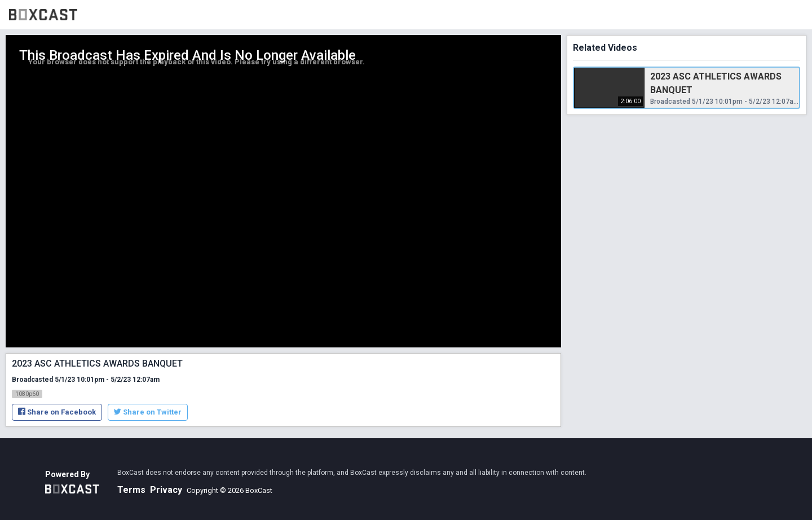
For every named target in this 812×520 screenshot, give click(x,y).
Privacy (166, 490)
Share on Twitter (148, 412)
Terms (131, 490)
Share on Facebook (57, 412)
